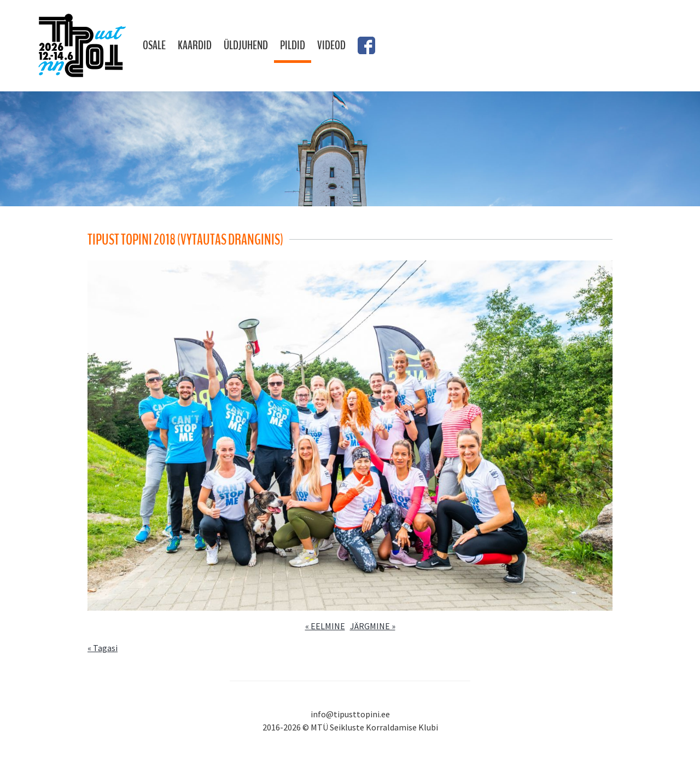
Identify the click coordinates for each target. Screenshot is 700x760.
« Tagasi (103, 648)
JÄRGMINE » (373, 626)
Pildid (293, 45)
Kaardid (195, 45)
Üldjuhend (246, 45)
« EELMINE (325, 626)
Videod (331, 45)
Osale (154, 45)
